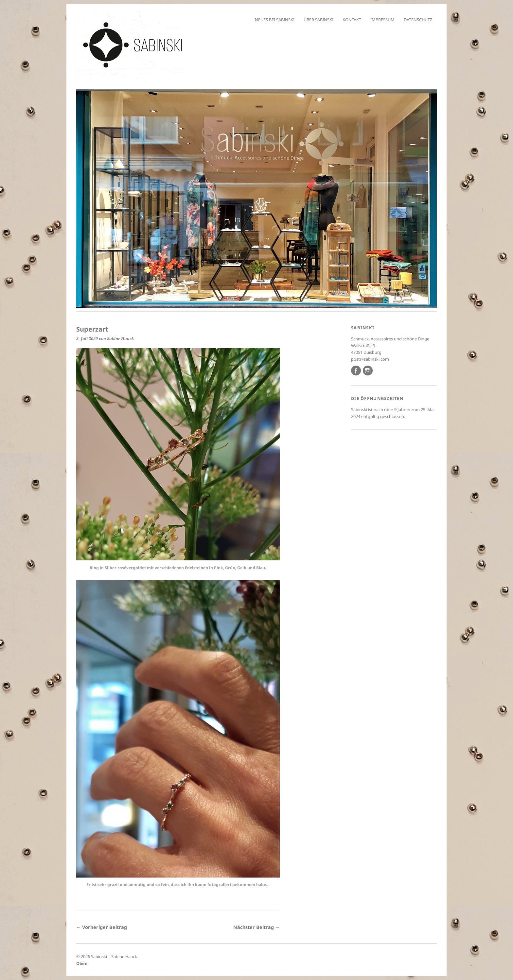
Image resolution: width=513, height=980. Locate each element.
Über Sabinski (318, 20)
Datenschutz (418, 20)
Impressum (382, 20)
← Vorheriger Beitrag (102, 927)
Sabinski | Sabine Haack (114, 956)
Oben (82, 963)
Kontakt (352, 20)
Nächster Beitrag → (256, 927)
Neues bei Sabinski (275, 20)
